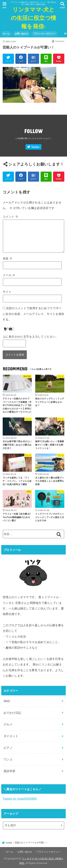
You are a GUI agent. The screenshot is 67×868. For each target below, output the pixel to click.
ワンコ (8, 759)
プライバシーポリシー (44, 34)
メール (9, 275)
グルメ (8, 724)
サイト (7, 292)
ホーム (6, 34)
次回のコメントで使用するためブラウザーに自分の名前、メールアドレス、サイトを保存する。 (33, 314)
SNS (7, 701)
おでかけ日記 (12, 713)
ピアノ (8, 748)
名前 (8, 258)
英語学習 (9, 771)
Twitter (35, 147)
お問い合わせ (21, 34)
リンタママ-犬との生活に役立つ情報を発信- (33, 18)
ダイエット (11, 736)
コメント (10, 217)
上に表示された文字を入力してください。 (31, 337)
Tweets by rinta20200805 (20, 799)
